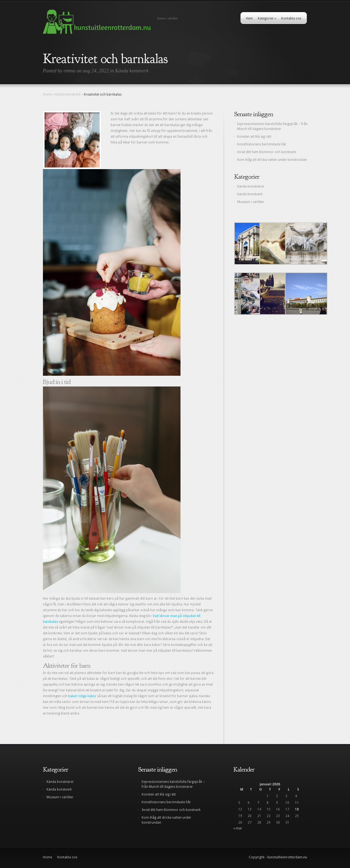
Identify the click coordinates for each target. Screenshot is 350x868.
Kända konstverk (132, 71)
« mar (238, 828)
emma (69, 71)
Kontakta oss (291, 18)
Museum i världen (251, 202)
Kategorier (267, 18)
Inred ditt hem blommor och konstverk (267, 152)
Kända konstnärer (251, 186)
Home (47, 94)
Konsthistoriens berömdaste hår (262, 144)
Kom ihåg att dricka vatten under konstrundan (272, 160)
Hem (249, 18)
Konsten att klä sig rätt (254, 137)
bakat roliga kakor (82, 696)
